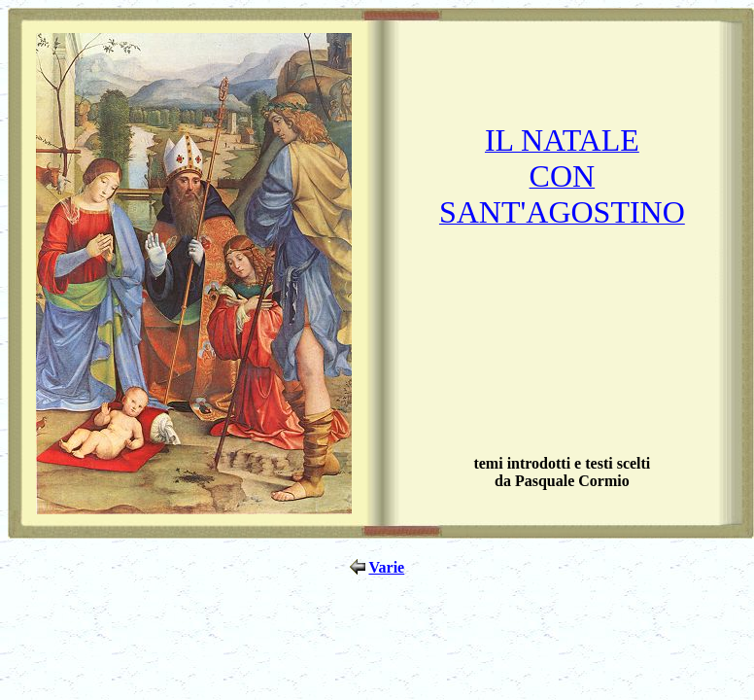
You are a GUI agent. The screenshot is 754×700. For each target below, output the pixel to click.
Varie (386, 567)
